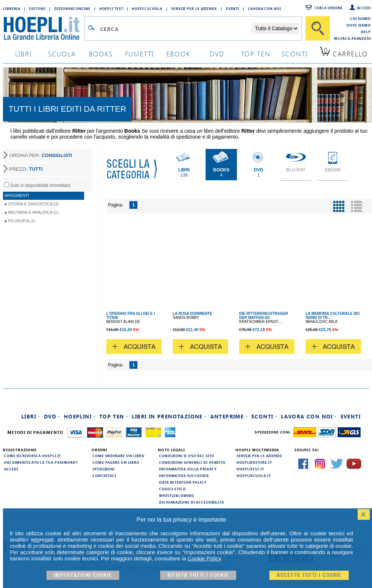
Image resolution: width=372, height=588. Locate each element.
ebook (178, 54)
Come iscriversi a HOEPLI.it (32, 456)
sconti (295, 54)
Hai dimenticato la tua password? (41, 462)
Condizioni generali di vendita (192, 462)
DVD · (52, 416)
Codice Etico (173, 489)
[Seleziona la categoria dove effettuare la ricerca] (276, 28)
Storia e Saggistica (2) (33, 204)
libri (23, 54)
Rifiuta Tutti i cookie (198, 575)
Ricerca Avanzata (352, 38)
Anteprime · (229, 416)
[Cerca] (318, 28)
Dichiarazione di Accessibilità (192, 502)
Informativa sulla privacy (188, 469)
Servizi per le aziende (194, 8)
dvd (217, 54)
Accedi (364, 8)
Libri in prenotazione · (169, 416)
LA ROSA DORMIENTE (192, 314)
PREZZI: (26, 169)
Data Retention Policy (183, 482)
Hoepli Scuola (147, 8)
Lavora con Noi (265, 8)
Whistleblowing (177, 495)
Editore (37, 8)
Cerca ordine (329, 8)
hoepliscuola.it (254, 476)
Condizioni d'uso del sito (187, 456)
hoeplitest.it (250, 469)
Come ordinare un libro (119, 456)
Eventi (232, 8)
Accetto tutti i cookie (309, 575)
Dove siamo (359, 25)
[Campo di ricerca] (176, 29)
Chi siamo (361, 18)
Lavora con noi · (309, 416)
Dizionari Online (72, 8)
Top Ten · (114, 416)
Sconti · (264, 416)
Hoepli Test (111, 8)
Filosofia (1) (22, 221)
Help (366, 32)
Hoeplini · (80, 416)
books (101, 54)
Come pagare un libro (116, 462)
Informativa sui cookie (184, 476)
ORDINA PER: (41, 155)
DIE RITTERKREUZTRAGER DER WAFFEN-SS (263, 316)
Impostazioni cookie (83, 575)
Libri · (31, 416)
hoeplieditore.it (254, 462)
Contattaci (104, 476)
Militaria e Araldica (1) (33, 212)
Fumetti (140, 54)
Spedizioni (104, 469)
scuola (62, 54)
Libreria (12, 8)
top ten (256, 54)
